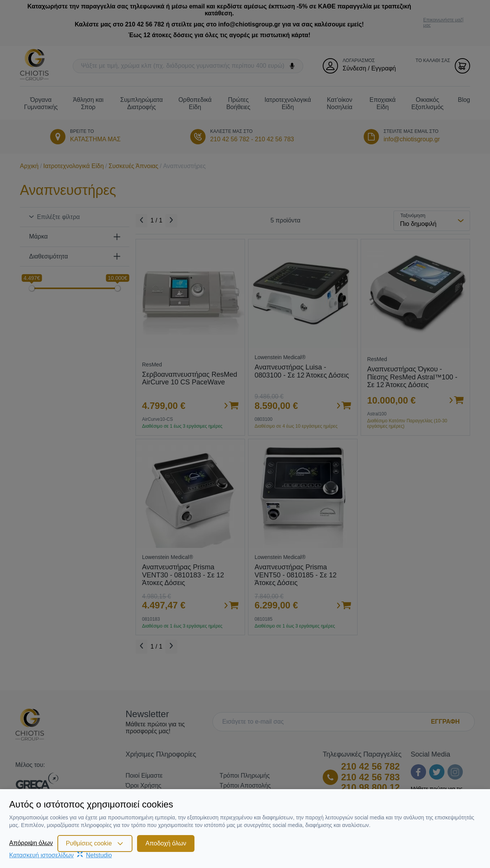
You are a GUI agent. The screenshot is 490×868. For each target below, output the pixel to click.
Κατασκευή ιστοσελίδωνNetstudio (60, 855)
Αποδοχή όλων (166, 843)
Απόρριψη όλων (31, 843)
